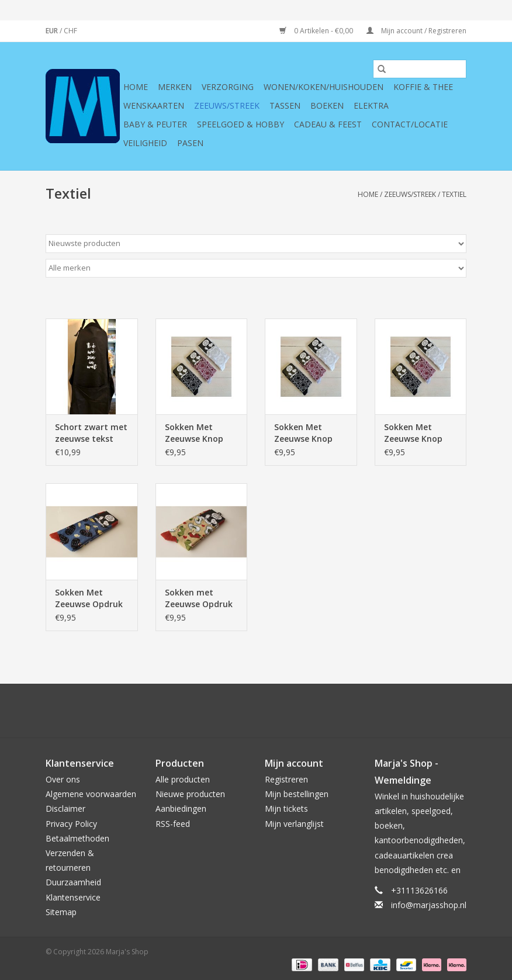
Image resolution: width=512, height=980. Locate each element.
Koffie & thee (423, 87)
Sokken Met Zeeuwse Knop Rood (413, 433)
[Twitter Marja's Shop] (214, 711)
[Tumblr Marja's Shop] (298, 711)
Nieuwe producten (190, 794)
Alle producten (183, 779)
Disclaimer (65, 808)
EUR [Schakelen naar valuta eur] (53, 31)
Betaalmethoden (77, 838)
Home (136, 87)
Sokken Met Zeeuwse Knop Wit (303, 433)
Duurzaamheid (73, 882)
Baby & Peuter (155, 124)
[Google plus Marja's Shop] (235, 711)
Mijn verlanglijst (294, 824)
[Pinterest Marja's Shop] (256, 711)
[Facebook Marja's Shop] (193, 711)
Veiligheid (145, 143)
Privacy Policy (71, 824)
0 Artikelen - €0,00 (317, 31)
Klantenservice (73, 897)
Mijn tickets (286, 808)
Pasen (190, 143)
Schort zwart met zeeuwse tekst (91, 433)
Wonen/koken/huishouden (324, 87)
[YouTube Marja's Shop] (277, 711)
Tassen (285, 105)
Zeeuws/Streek (227, 105)
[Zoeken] (420, 69)
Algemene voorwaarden (91, 794)
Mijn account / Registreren (416, 31)
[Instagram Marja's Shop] (319, 711)
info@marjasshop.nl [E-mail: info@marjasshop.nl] (429, 905)
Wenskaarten (154, 105)
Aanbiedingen (181, 808)
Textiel (454, 194)
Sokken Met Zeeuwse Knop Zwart (194, 433)
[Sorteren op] (256, 244)
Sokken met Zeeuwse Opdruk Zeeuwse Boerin (199, 598)
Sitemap (61, 912)
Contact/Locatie (410, 124)
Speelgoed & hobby (241, 124)
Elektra (371, 105)
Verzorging (228, 87)
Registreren (286, 779)
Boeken (327, 105)
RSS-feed (173, 824)
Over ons (63, 779)
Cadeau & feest (328, 124)
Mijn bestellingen (297, 794)
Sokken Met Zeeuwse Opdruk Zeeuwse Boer (89, 598)
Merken (175, 87)
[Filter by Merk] (256, 268)
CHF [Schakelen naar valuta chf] (70, 31)
